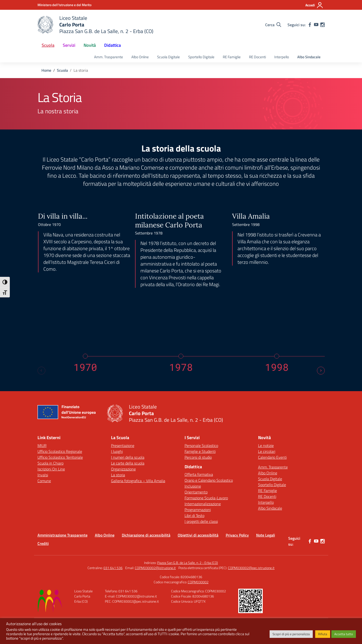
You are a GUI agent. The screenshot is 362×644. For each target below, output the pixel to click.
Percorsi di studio (198, 457)
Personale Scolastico (201, 445)
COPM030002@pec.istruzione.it (251, 568)
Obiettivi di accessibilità (198, 535)
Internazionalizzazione (203, 504)
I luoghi (117, 451)
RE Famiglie (232, 57)
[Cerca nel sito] (273, 25)
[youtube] (316, 25)
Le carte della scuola (128, 463)
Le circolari (267, 451)
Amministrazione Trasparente (62, 535)
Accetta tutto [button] (344, 634)
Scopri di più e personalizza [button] (291, 634)
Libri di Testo (194, 515)
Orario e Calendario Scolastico (209, 480)
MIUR (42, 445)
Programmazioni (198, 510)
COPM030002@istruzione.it (155, 568)
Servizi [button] (69, 45)
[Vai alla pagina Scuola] (62, 70)
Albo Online (140, 57)
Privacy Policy (237, 535)
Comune (44, 481)
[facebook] (310, 25)
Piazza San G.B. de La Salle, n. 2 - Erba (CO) (187, 563)
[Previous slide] (41, 371)
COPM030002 (198, 582)
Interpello (282, 57)
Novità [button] (90, 45)
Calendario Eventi (272, 457)
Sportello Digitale (201, 57)
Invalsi (43, 475)
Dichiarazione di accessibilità (146, 535)
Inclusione (193, 486)
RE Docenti (257, 57)
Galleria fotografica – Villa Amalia (138, 481)
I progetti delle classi (201, 521)
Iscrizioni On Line (51, 469)
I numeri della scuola (128, 457)
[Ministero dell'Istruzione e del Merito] (64, 5)
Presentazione (123, 445)
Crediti (43, 543)
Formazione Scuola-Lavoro (206, 498)
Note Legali (266, 535)
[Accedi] (314, 5)
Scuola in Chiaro (50, 463)
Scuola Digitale (169, 57)
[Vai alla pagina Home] (46, 70)
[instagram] (323, 25)
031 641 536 (113, 568)
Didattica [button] (112, 45)
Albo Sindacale (309, 57)
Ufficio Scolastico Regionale (60, 451)
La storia (118, 475)
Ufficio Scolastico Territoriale (60, 457)
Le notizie (266, 445)
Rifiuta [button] (323, 634)
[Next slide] (321, 371)
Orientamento (196, 492)
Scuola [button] (48, 45)
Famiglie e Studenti (200, 451)
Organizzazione (123, 469)
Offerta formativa (199, 474)
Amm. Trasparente (109, 57)
